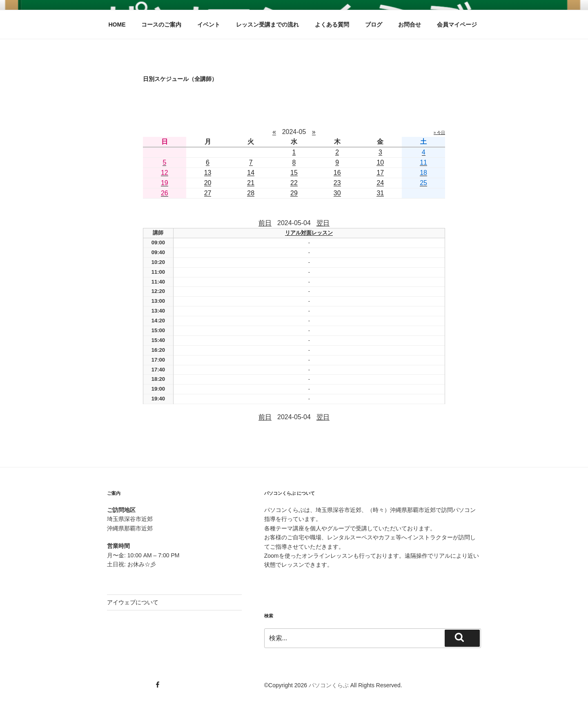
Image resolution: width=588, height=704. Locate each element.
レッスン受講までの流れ (267, 25)
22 (294, 183)
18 (423, 173)
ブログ (374, 25)
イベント (209, 25)
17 (380, 173)
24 (380, 183)
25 (423, 183)
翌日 (323, 223)
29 (294, 193)
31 (380, 193)
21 (251, 183)
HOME (117, 25)
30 (337, 193)
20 (208, 183)
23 (337, 183)
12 (165, 173)
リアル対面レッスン (309, 233)
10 (380, 162)
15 (294, 173)
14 (251, 173)
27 (208, 193)
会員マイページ (457, 25)
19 (165, 183)
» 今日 (439, 133)
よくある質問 (332, 25)
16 (337, 173)
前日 (265, 223)
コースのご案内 (161, 25)
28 (251, 193)
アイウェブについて (133, 602)
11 (423, 162)
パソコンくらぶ (329, 685)
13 (208, 173)
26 (165, 193)
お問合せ (410, 25)
